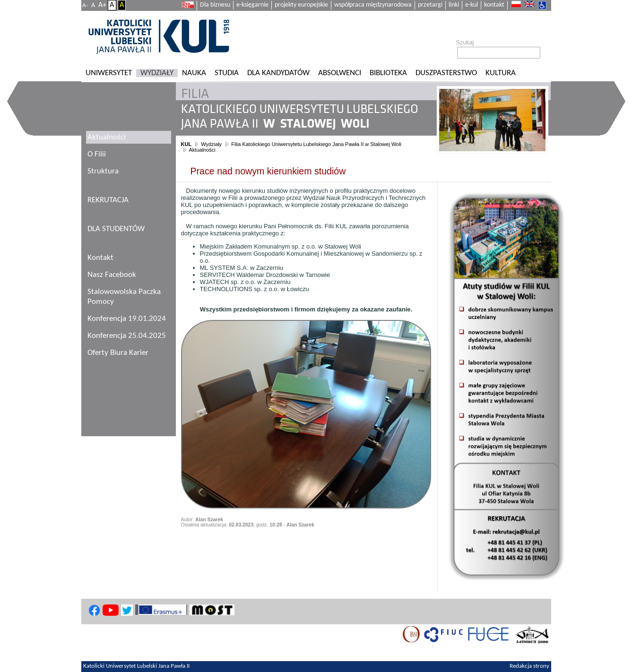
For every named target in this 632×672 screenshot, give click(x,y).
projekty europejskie (301, 5)
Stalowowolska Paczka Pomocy (124, 297)
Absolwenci (340, 73)
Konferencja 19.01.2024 (127, 319)
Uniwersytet (109, 73)
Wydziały (157, 73)
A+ (102, 5)
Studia (227, 73)
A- (85, 5)
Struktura (103, 171)
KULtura (501, 73)
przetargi (430, 5)
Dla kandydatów (278, 73)
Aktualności (202, 150)
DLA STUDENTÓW (116, 229)
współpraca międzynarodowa (373, 5)
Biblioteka (388, 73)
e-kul (472, 5)
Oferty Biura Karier (118, 353)
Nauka (194, 73)
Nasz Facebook (112, 275)
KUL (186, 144)
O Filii (97, 154)
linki (454, 5)
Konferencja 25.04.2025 (127, 336)
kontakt (494, 5)
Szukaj (465, 43)
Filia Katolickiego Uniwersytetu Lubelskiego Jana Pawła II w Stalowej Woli (316, 144)
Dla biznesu (215, 5)
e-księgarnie (252, 5)
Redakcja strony (529, 666)
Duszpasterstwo (446, 73)
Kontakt (100, 258)
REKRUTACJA (108, 200)
